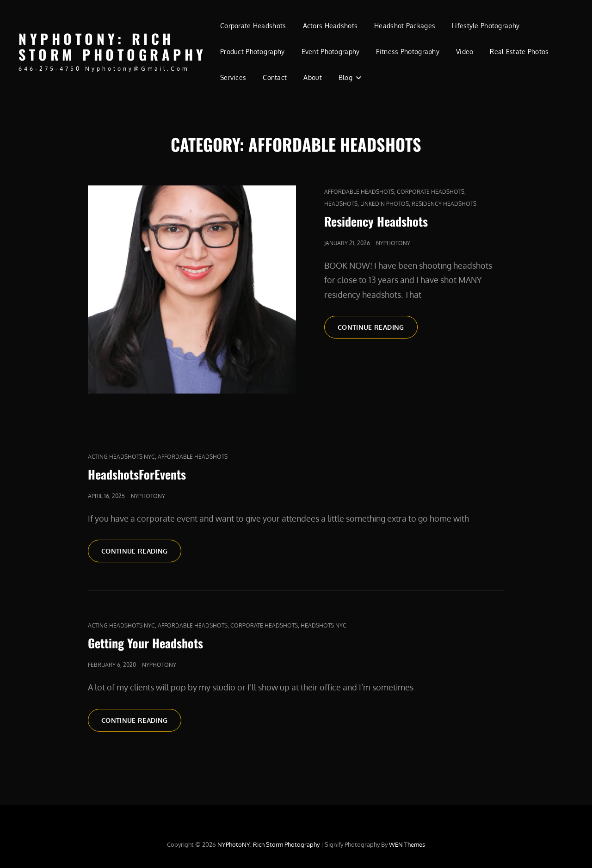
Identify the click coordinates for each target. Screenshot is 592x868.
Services (233, 77)
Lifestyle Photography (486, 26)
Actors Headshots (330, 26)
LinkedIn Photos (385, 204)
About (312, 77)
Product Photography (253, 52)
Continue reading (378, 330)
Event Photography (331, 52)
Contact (275, 77)
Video (465, 52)
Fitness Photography (408, 52)
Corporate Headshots (253, 26)
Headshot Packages (405, 26)
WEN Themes (407, 844)
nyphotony (393, 243)
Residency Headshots (444, 204)
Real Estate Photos (519, 52)
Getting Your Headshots (145, 643)
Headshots (341, 204)
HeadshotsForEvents (137, 474)
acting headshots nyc (121, 457)
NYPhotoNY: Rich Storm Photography (113, 47)
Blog (345, 77)
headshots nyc (324, 625)
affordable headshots (359, 192)
